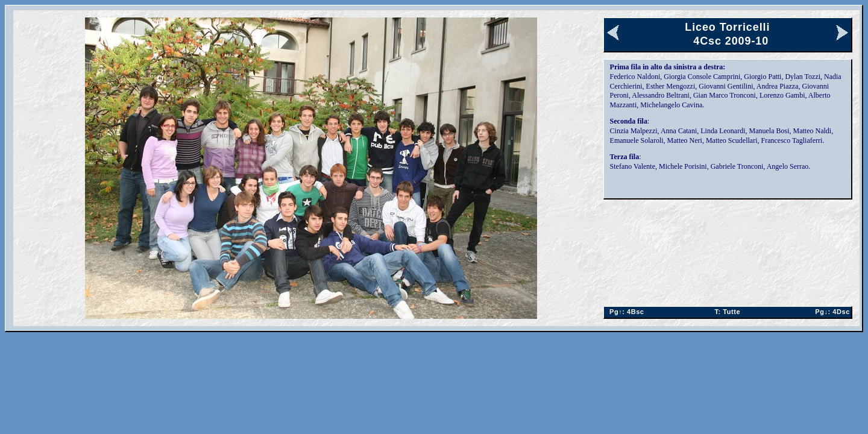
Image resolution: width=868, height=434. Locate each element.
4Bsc (625, 312)
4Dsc (830, 312)
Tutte (727, 312)
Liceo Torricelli (727, 27)
